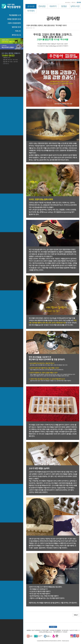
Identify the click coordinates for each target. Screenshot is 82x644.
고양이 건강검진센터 (14, 23)
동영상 (64, 6)
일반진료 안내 (16, 27)
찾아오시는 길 (16, 35)
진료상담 (42, 6)
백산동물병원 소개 (15, 15)
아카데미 (31, 11)
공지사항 (31, 6)
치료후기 (53, 6)
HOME (68, 2)
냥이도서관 (75, 6)
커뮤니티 (18, 31)
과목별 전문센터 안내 (14, 19)
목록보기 (76, 615)
